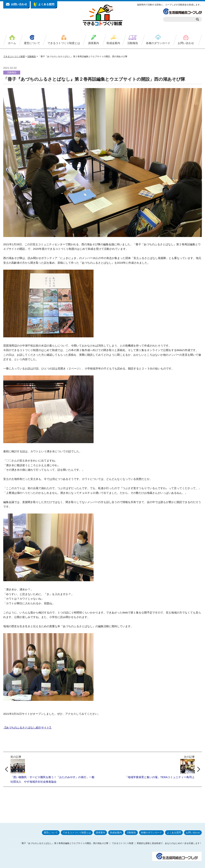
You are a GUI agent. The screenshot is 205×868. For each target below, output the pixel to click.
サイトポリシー (159, 864)
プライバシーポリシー (137, 864)
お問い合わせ (186, 43)
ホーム (12, 43)
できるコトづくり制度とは (64, 43)
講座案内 (94, 43)
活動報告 (133, 43)
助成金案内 (113, 43)
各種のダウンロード (158, 43)
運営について (32, 43)
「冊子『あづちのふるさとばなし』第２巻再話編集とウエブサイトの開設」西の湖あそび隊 (94, 79)
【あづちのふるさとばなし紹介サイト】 (28, 727)
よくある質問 (174, 824)
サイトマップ (194, 864)
